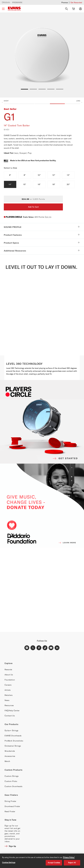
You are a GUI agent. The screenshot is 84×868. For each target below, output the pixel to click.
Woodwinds (10, 751)
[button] (42, 103)
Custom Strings (12, 776)
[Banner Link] (42, 590)
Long (78, 101)
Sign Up (48, 217)
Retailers (9, 695)
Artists (8, 690)
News (7, 700)
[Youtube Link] (51, 648)
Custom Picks (11, 781)
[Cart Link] (73, 9)
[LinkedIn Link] (57, 648)
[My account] (80, 9)
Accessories (10, 756)
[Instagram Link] (27, 648)
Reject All (72, 863)
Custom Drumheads (13, 786)
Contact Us (10, 716)
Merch (7, 761)
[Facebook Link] (39, 648)
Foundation (10, 680)
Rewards (8, 669)
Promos (65, 2)
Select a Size (10, 168)
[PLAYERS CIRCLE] (42, 422)
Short (6, 101)
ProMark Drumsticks (14, 741)
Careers (8, 685)
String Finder (10, 801)
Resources (9, 705)
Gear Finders (11, 795)
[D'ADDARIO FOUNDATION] (42, 506)
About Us (9, 675)
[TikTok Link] (45, 648)
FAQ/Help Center (12, 710)
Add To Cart (33, 207)
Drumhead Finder (12, 806)
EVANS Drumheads (13, 736)
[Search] (67, 9)
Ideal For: (9, 153)
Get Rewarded (76, 2)
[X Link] (33, 648)
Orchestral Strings (13, 746)
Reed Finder (10, 811)
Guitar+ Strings (11, 730)
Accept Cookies (54, 863)
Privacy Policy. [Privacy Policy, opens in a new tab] (69, 857)
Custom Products (14, 770)
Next (82, 102)
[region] (42, 861)
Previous (2, 102)
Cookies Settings (9, 862)
